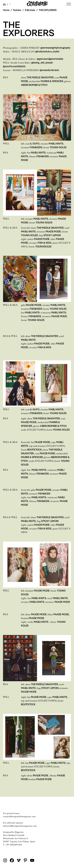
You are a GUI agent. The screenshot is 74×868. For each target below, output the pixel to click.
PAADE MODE (53, 231)
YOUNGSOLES (43, 246)
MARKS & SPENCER (52, 81)
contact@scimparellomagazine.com (19, 816)
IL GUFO (35, 144)
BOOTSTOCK (35, 450)
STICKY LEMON (52, 235)
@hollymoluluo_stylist (47, 51)
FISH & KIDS (44, 243)
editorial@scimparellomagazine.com (20, 826)
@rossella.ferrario (49, 70)
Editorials (30, 10)
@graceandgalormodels (50, 59)
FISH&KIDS (36, 147)
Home (6, 10)
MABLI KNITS (56, 144)
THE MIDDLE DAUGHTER (40, 77)
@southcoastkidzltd (14, 66)
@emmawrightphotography (55, 48)
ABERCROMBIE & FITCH (34, 85)
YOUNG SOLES (58, 147)
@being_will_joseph (42, 63)
